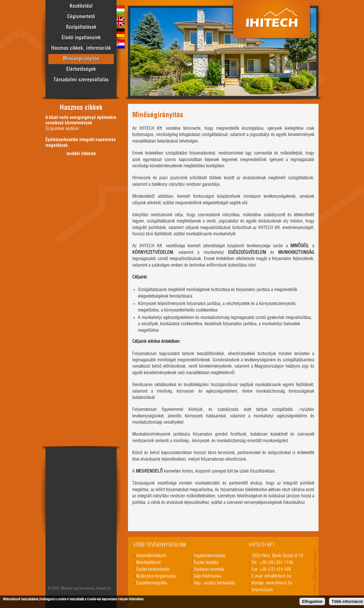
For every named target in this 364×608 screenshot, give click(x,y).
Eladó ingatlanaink (81, 38)
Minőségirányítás (81, 59)
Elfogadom (312, 603)
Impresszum (262, 590)
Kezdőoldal (81, 6)
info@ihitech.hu (278, 576)
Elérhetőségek (81, 69)
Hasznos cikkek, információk (81, 48)
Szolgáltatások (81, 27)
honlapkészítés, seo (315, 574)
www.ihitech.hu (279, 583)
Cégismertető (81, 17)
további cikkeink (81, 154)
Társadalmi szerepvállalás (81, 80)
